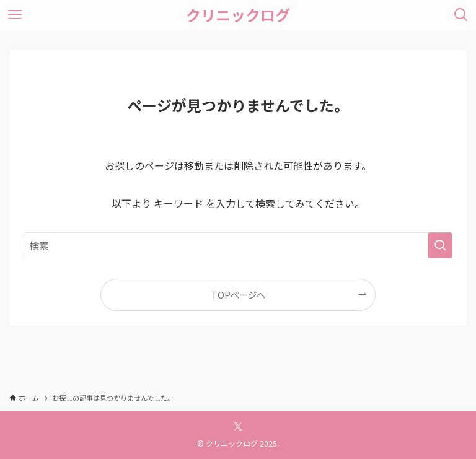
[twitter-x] (238, 427)
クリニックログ (238, 15)
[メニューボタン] (15, 15)
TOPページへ (238, 295)
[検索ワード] (238, 245)
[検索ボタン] (461, 15)
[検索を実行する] (440, 245)
